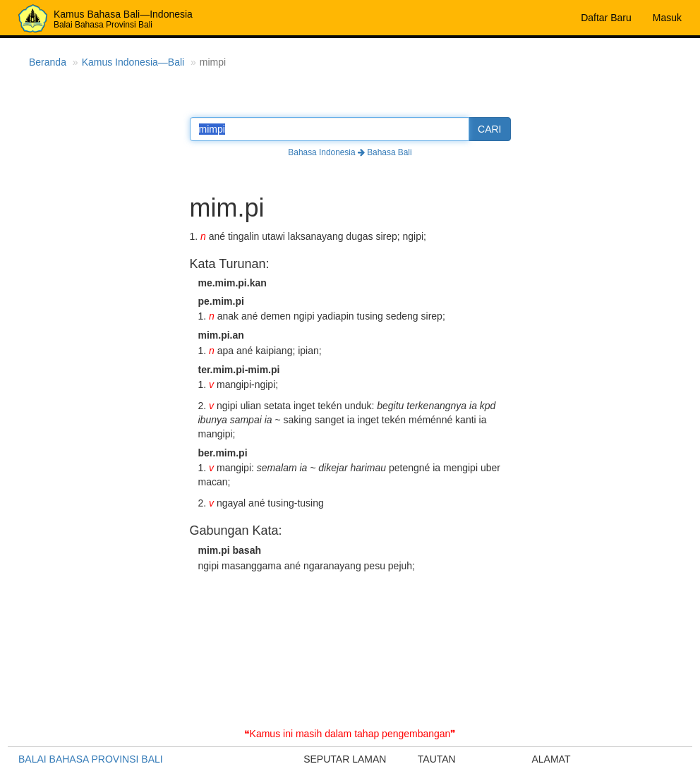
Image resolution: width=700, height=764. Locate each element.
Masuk (667, 18)
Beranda (48, 62)
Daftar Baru (606, 18)
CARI (489, 129)
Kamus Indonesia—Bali (133, 62)
